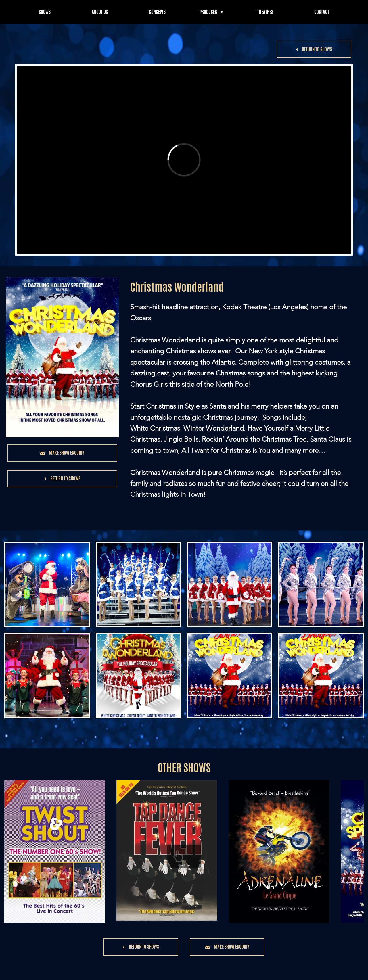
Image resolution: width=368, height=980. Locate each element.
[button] (314, 49)
